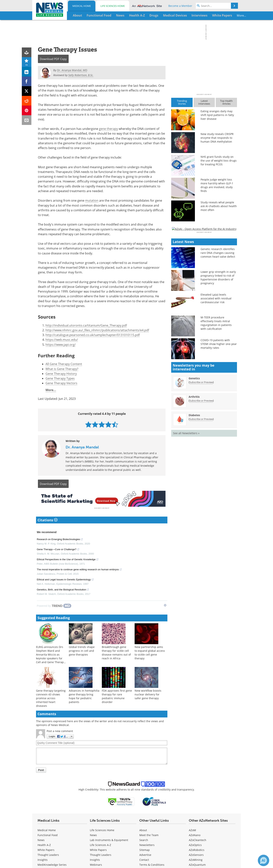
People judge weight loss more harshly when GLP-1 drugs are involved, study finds (217, 185)
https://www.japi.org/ (61, 344)
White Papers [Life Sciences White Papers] (98, 849)
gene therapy (108, 129)
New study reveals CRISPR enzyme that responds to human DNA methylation (217, 138)
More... (225, 15)
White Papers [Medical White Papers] (46, 849)
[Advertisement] (102, 498)
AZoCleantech (198, 839)
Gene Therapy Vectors (61, 383)
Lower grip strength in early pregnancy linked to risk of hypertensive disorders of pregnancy (218, 387)
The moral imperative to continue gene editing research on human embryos (79, 569)
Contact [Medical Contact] (144, 859)
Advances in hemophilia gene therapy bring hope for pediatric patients (84, 696)
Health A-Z (44, 844)
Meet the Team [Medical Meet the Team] (149, 834)
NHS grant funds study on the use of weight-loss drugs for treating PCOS (219, 161)
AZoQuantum (197, 864)
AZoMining (196, 859)
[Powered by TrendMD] (54, 605)
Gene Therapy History (61, 374)
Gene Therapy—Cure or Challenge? (58, 549)
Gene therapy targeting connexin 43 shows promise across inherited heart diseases (51, 698)
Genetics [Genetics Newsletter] (194, 488)
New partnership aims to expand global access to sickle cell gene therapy (150, 652)
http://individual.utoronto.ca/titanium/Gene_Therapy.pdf (86, 325)
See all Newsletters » (186, 543)
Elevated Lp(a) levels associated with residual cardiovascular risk (216, 408)
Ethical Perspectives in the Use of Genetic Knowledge (68, 559)
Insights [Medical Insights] (43, 859)
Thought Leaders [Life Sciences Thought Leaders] (101, 854)
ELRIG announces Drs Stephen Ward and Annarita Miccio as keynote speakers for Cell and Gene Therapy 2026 (51, 656)
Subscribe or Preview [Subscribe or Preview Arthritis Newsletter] (201, 510)
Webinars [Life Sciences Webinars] (96, 864)
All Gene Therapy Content (64, 364)
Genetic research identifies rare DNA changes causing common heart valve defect (218, 363)
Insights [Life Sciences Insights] (95, 859)
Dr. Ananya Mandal (82, 447)
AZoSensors (196, 854)
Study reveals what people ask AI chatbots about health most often (219, 206)
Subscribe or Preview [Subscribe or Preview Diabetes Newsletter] (201, 529)
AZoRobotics (197, 849)
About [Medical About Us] (143, 829)
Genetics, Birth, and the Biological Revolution (63, 589)
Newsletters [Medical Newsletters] (147, 844)
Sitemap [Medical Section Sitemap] (145, 849)
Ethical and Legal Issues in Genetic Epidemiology (65, 579)
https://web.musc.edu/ (62, 340)
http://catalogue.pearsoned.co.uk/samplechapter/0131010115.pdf (93, 335)
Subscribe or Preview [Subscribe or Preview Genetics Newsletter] (201, 492)
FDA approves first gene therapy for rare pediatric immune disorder (117, 696)
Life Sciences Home (113, 6)
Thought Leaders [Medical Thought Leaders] (48, 854)
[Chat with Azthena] (264, 860)
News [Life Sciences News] (93, 834)
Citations (47, 519)
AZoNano (195, 834)
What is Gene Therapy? (62, 369)
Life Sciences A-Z (100, 844)
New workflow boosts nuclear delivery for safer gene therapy (148, 694)
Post (41, 769)
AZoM (192, 829)
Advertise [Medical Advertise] (145, 854)
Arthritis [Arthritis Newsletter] (194, 506)
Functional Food (48, 834)
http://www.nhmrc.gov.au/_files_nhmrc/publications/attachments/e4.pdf (97, 330)
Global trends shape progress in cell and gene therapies (82, 650)
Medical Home (82, 6)
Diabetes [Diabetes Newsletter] (194, 525)
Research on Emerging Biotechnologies (60, 539)
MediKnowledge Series (52, 864)
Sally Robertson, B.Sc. (81, 75)
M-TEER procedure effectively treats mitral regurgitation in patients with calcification (216, 433)
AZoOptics (195, 844)
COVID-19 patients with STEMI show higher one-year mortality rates (219, 454)
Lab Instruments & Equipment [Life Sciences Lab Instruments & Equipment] (109, 839)
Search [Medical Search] (144, 839)
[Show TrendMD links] (165, 605)
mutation (92, 200)
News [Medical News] (41, 839)
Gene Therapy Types (60, 378)
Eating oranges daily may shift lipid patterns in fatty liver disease (217, 115)
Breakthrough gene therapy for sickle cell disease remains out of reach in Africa (116, 652)
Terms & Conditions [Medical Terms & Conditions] (152, 864)
